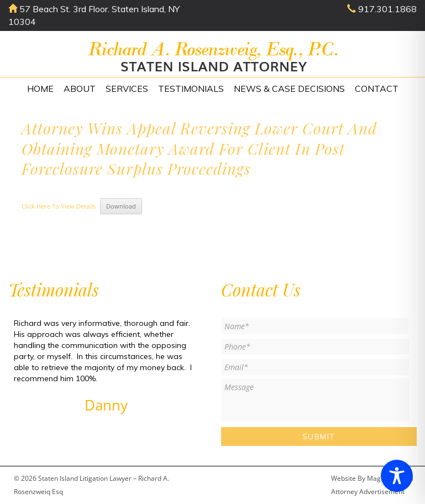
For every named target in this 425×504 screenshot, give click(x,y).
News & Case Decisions (289, 89)
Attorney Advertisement (368, 492)
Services (127, 89)
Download (121, 206)
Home (40, 89)
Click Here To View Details (59, 206)
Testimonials (191, 89)
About (80, 89)
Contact (377, 89)
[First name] (315, 326)
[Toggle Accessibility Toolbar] (397, 476)
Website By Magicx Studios (372, 478)
